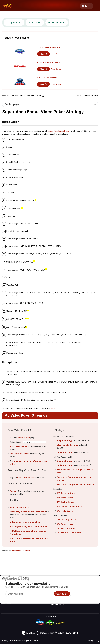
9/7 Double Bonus (65, 502)
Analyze (14, 491)
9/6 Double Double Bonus (69, 506)
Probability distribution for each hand (28, 512)
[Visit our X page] (9, 602)
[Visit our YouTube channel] (3, 602)
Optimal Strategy (65, 452)
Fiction (93, 598)
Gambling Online (58, 601)
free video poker (26, 478)
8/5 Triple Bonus (65, 511)
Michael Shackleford (21, 551)
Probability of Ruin (19, 446)
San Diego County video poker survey (28, 527)
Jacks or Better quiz (19, 507)
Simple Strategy (64, 440)
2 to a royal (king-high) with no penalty (75, 485)
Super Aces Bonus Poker (59, 131)
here (53, 408)
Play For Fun (56, 597)
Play (43, 54)
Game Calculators (59, 589)
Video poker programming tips (25, 522)
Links (79, 590)
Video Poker (24, 437)
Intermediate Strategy (67, 445)
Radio (92, 583)
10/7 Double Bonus (66, 528)
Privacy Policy (93, 641)
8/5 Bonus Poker (65, 498)
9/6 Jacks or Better (66, 493)
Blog (92, 590)
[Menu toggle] (96, 6)
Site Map (94, 594)
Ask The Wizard (58, 605)
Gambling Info (57, 593)
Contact (80, 586)
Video (92, 586)
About (79, 583)
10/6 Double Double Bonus (70, 533)
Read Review (56, 54)
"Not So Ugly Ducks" (67, 519)
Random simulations (20, 454)
